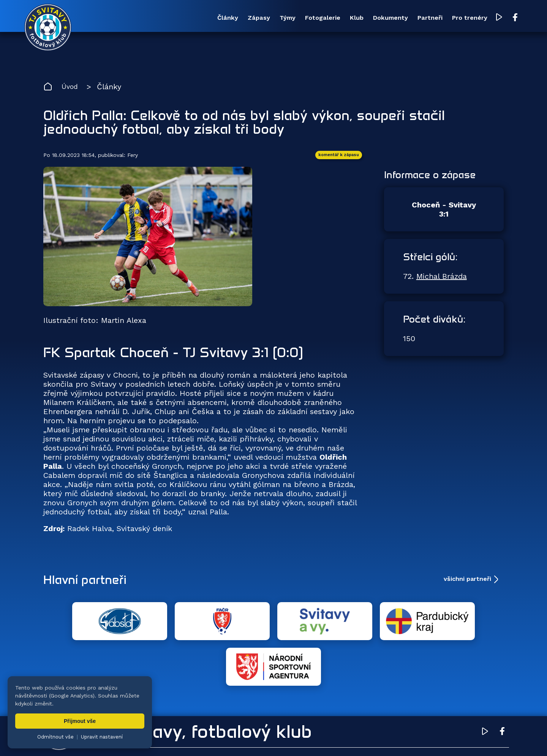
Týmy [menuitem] (232, 18)
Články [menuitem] (160, 18)
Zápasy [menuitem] (197, 18)
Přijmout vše (80, 721)
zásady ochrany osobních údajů (371, 739)
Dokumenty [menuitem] (356, 18)
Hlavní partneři (90, 582)
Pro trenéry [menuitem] (449, 18)
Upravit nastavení (102, 737)
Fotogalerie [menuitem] (275, 18)
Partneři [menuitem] (402, 18)
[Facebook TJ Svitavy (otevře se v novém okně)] (496, 18)
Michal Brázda (442, 280)
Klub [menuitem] (315, 18)
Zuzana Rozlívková (158, 739)
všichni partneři (467, 582)
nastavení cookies (303, 739)
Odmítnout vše (55, 737)
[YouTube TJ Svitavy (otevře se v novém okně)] (481, 18)
